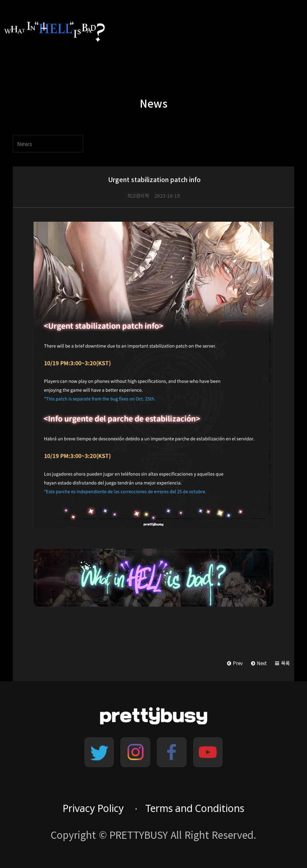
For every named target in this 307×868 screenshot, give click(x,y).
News (25, 144)
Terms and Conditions (195, 808)
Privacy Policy (93, 808)
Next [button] (259, 663)
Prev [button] (235, 663)
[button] (282, 663)
